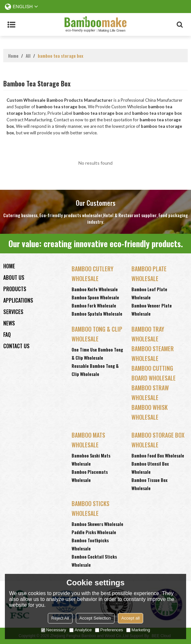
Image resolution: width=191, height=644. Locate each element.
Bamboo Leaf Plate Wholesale (149, 293)
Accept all (130, 618)
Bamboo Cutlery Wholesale (93, 274)
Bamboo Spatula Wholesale (97, 314)
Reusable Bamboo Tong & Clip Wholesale (95, 370)
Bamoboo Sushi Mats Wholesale (91, 459)
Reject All (60, 618)
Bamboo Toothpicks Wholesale (90, 544)
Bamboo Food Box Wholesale (158, 455)
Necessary (54, 630)
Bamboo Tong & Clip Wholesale (97, 334)
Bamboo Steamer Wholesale (153, 353)
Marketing (138, 630)
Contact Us (16, 346)
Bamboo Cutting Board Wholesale (154, 373)
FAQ (7, 335)
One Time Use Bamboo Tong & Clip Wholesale (97, 353)
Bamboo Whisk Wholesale (150, 412)
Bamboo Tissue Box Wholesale (150, 484)
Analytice (81, 630)
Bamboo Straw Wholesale (150, 393)
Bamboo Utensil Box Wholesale (150, 468)
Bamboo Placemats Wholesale (90, 476)
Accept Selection (95, 618)
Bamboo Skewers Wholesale (97, 524)
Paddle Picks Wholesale (94, 532)
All (28, 56)
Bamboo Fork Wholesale (94, 305)
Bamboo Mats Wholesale (88, 440)
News (9, 323)
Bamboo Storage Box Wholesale (158, 440)
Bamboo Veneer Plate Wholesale (152, 309)
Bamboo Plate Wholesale (149, 274)
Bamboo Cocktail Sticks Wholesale (94, 561)
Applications (18, 300)
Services (13, 312)
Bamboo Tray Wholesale (148, 334)
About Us (14, 277)
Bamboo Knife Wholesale (95, 289)
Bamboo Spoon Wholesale (95, 297)
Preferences (109, 630)
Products (15, 289)
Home (13, 56)
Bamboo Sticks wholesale (90, 508)
